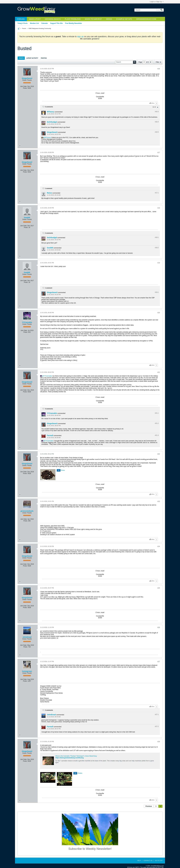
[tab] (21, 58)
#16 (159, 69)
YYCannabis (27, 322)
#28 (159, 742)
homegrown (27, 671)
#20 (159, 313)
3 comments (49, 409)
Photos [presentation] (44, 58)
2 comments (49, 233)
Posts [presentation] (21, 58)
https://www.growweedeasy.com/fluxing (69, 758)
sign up (80, 36)
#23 (159, 501)
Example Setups (124, 19)
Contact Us (148, 861)
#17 (159, 153)
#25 (159, 588)
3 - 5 (154, 107)
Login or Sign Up (157, 2)
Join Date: (24, 86)
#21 (159, 372)
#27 (159, 662)
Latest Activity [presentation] (32, 58)
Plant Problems (73, 19)
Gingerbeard (27, 78)
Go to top (159, 861)
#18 (159, 208)
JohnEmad (27, 637)
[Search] (147, 10)
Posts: (25, 88)
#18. (157, 237)
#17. (157, 193)
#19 (159, 263)
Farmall (50, 435)
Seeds (109, 19)
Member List (34, 23)
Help (139, 861)
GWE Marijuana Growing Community (40, 28)
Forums (21, 19)
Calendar (45, 23)
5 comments (49, 107)
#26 (159, 627)
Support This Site (56, 23)
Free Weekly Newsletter (73, 23)
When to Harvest (93, 19)
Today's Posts (22, 23)
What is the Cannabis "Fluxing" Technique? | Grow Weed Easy (76, 756)
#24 (159, 546)
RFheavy (50, 112)
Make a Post (35, 19)
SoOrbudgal (52, 122)
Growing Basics (53, 19)
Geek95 (27, 218)
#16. (157, 112)
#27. (157, 715)
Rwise (49, 193)
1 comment (48, 188)
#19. (157, 292)
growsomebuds (27, 511)
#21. (157, 413)
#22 (159, 454)
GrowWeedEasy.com (146, 19)
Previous (149, 806)
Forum (24, 28)
